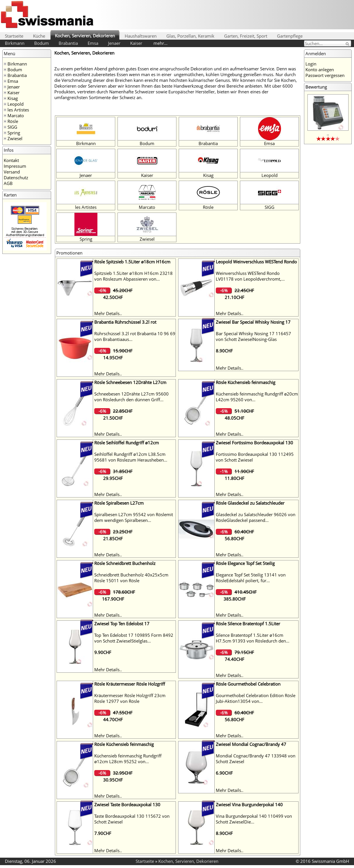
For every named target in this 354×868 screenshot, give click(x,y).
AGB (8, 183)
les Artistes (18, 110)
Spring (14, 133)
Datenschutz (16, 178)
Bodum (42, 43)
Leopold (16, 104)
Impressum (15, 166)
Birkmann (15, 43)
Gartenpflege (290, 36)
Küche (39, 36)
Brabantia (68, 43)
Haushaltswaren (141, 36)
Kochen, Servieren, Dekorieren (85, 36)
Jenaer (114, 43)
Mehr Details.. (108, 313)
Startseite (14, 36)
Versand (12, 172)
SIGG (12, 127)
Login (311, 64)
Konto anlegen (320, 70)
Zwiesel (15, 138)
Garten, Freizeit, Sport (246, 36)
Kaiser (136, 43)
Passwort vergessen (325, 75)
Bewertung (316, 87)
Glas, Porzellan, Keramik (190, 36)
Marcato (16, 115)
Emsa (93, 43)
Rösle (13, 121)
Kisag (13, 98)
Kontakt (11, 160)
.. (328, 134)
